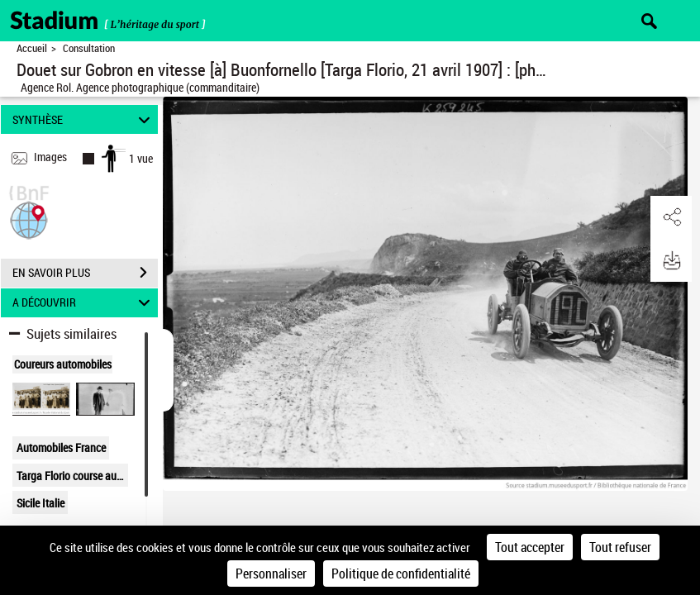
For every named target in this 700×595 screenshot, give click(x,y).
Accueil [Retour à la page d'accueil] (32, 48)
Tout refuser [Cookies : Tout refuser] (620, 547)
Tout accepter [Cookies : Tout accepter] (530, 547)
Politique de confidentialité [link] (401, 574)
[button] (29, 219)
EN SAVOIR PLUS (85, 273)
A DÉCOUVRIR (83, 303)
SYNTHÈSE (83, 119)
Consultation (89, 48)
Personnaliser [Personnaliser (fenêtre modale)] (271, 574)
